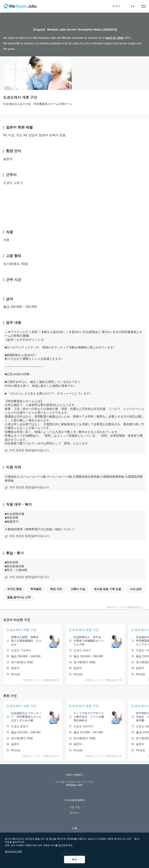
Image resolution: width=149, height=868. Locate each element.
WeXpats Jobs (74, 784)
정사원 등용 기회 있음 (108, 589)
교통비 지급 (78, 589)
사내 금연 (136, 589)
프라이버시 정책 (13, 851)
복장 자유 (56, 589)
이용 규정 (74, 807)
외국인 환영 (14, 589)
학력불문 (36, 589)
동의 (74, 859)
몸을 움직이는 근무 (19, 597)
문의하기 (74, 813)
